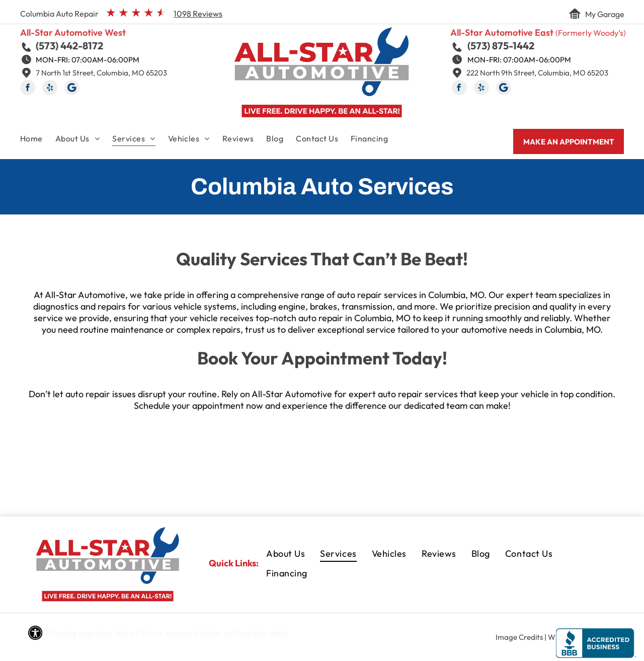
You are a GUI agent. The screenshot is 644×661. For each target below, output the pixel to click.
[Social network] (72, 89)
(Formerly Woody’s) (591, 33)
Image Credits (519, 637)
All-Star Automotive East (502, 32)
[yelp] (50, 89)
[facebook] (28, 89)
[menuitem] (38, 140)
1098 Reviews (198, 14)
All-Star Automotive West (73, 32)
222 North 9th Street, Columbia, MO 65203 (537, 73)
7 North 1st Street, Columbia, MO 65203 (101, 73)
